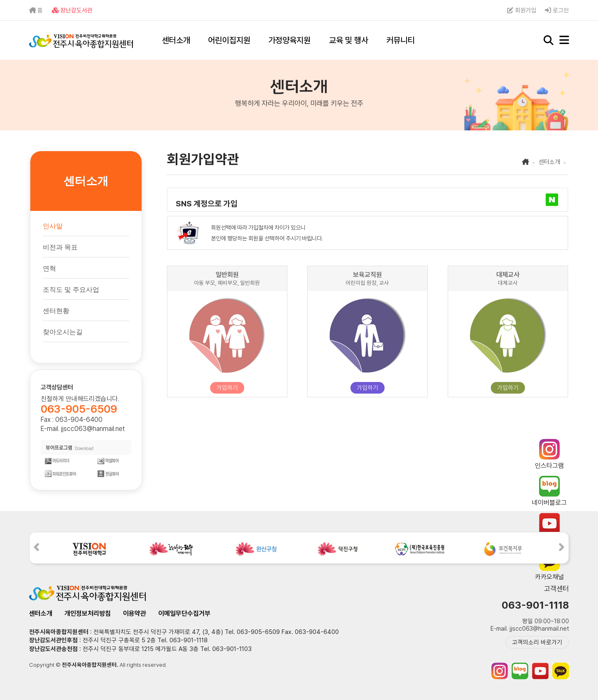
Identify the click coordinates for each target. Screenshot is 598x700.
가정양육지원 (289, 40)
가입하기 (227, 388)
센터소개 (176, 40)
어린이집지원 (229, 40)
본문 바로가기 (0, 0)
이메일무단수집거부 (184, 613)
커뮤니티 (400, 40)
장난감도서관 (72, 10)
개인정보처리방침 (88, 613)
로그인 (557, 10)
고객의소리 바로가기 (537, 642)
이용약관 (135, 613)
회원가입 (522, 10)
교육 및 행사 (349, 40)
